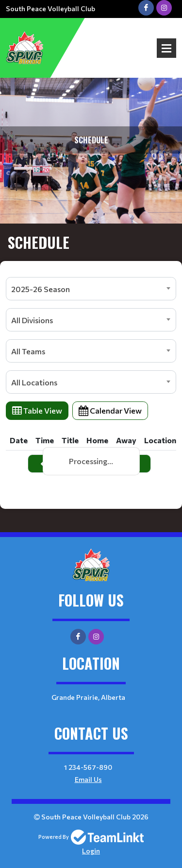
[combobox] (91, 289)
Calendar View (110, 410)
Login (91, 851)
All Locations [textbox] (34, 382)
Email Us (88, 779)
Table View (37, 410)
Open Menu (166, 48)
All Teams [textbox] (28, 351)
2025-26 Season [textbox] (41, 289)
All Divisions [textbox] (32, 320)
